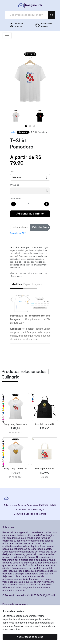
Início (12, 132)
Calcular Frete (41, 227)
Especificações (30, 284)
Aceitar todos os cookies (30, 637)
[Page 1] (26, 126)
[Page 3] (34, 126)
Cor (12, 172)
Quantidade (15, 198)
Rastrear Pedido (47, 505)
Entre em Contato (16, 25)
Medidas (17, 284)
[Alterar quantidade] (30, 204)
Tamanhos (15, 185)
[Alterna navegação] (7, 36)
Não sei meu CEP (18, 233)
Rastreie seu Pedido (44, 25)
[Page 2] (30, 126)
